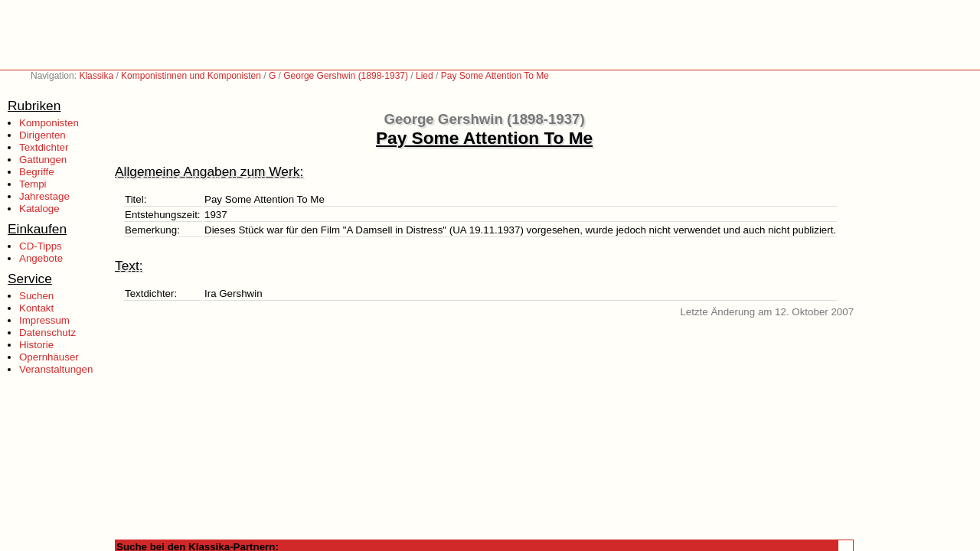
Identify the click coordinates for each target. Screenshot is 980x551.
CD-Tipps (41, 246)
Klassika (96, 76)
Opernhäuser (49, 357)
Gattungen (43, 160)
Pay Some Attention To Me (495, 76)
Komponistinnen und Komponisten (191, 76)
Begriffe (37, 172)
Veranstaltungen (56, 369)
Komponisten (49, 123)
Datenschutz (47, 333)
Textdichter (44, 147)
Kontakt (36, 308)
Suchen (36, 296)
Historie (36, 345)
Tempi (33, 184)
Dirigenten (42, 135)
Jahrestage (44, 196)
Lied (425, 76)
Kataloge (39, 209)
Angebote (41, 258)
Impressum (44, 320)
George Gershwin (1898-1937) (346, 76)
